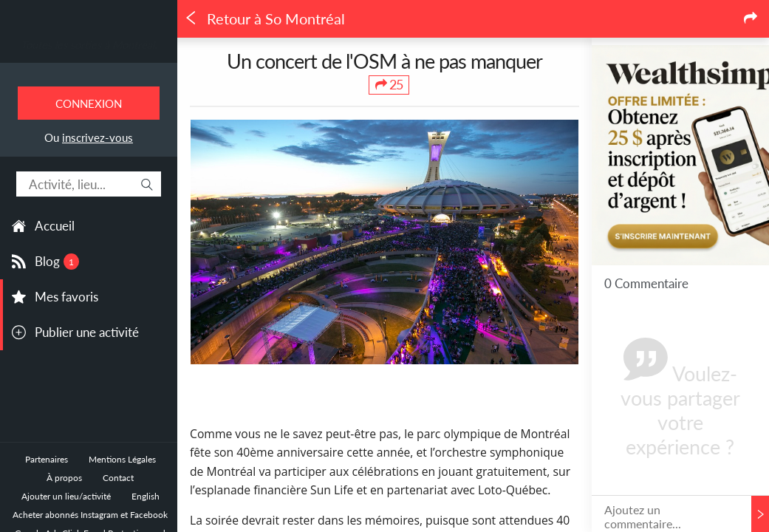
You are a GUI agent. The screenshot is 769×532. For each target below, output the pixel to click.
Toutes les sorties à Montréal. (89, 45)
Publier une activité (87, 332)
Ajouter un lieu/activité (66, 496)
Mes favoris (66, 297)
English (146, 496)
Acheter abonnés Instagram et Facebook (90, 515)
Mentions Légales (122, 459)
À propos (64, 478)
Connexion (89, 103)
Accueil (55, 226)
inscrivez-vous (98, 137)
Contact (118, 478)
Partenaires (47, 459)
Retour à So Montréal (264, 19)
